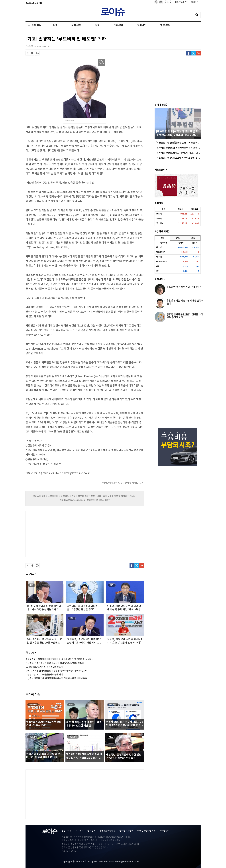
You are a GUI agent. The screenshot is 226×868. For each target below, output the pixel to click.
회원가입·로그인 (182, 2)
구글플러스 (198, 53)
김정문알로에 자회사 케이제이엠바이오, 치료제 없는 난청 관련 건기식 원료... (60, 659)
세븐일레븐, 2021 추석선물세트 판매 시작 (44, 675)
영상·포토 (165, 25)
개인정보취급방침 (107, 831)
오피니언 (142, 25)
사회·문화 (76, 25)
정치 (97, 25)
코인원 (193, 238)
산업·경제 (118, 25)
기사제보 (79, 831)
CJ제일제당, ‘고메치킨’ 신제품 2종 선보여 (44, 667)
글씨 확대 (32, 53)
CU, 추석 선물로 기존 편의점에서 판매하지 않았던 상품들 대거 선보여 (56, 678)
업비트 (178, 238)
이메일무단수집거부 (146, 831)
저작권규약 (164, 831)
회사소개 (194, 2)
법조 (55, 25)
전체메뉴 (37, 25)
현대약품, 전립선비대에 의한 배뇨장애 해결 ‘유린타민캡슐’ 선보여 (55, 663)
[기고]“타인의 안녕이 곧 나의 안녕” (184, 287)
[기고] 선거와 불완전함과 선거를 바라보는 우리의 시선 (185, 316)
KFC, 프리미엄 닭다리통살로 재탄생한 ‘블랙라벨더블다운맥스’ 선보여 (56, 671)
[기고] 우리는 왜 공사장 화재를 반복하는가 (185, 302)
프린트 (37, 53)
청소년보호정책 (126, 831)
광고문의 (91, 831)
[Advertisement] (56, 533)
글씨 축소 (28, 53)
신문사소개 (66, 831)
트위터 (194, 53)
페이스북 (189, 53)
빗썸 (162, 238)
